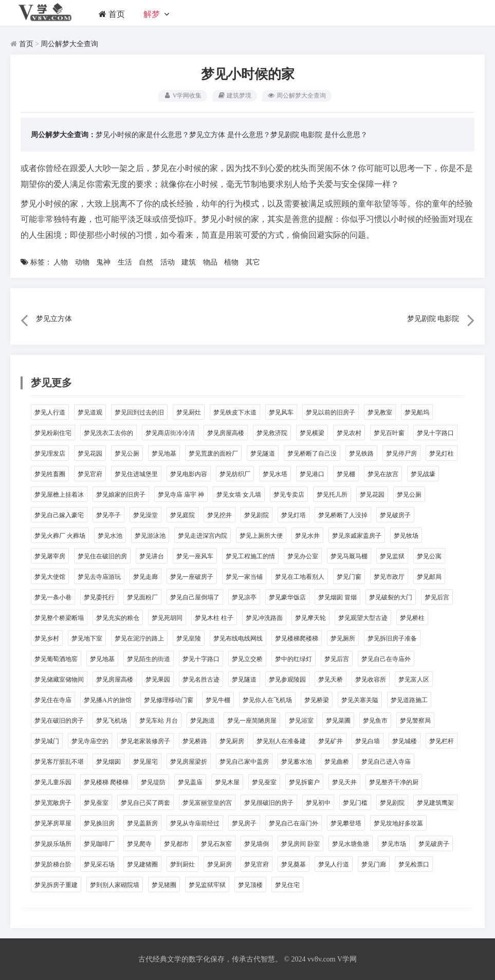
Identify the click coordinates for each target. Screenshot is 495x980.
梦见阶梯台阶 (53, 864)
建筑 (189, 262)
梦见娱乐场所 (53, 844)
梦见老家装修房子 (145, 741)
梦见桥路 (195, 741)
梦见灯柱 (442, 454)
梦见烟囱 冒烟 (337, 597)
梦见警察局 (415, 721)
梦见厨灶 (189, 412)
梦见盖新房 (142, 823)
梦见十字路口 (435, 433)
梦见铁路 (361, 454)
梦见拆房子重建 (56, 885)
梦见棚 (346, 474)
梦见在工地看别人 (300, 577)
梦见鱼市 (375, 721)
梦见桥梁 (317, 700)
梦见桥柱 (412, 618)
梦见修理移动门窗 (169, 700)
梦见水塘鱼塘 (351, 844)
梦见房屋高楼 (226, 433)
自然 (146, 262)
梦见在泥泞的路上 (139, 638)
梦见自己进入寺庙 (386, 762)
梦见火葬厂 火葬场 (60, 536)
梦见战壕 (423, 474)
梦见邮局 (429, 577)
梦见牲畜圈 (50, 474)
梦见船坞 (417, 412)
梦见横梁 (312, 433)
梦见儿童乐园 (53, 782)
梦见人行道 (50, 412)
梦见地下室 (87, 638)
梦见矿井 (331, 741)
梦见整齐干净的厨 (394, 782)
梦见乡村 (47, 638)
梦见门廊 (374, 864)
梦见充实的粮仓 (118, 618)
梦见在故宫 (383, 474)
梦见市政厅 (389, 577)
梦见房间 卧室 (300, 844)
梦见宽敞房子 (53, 803)
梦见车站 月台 (159, 721)
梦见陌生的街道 (149, 659)
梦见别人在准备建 (281, 741)
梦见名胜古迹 (201, 680)
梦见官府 (90, 474)
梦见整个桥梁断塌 (59, 618)
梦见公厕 (127, 454)
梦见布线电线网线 (238, 638)
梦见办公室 (303, 556)
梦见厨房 (232, 741)
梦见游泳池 (150, 536)
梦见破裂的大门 (391, 597)
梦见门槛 (355, 803)
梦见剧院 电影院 (297, 135)
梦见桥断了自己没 (312, 454)
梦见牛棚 (218, 700)
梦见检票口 (414, 864)
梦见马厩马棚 (349, 556)
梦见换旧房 (99, 823)
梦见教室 (380, 412)
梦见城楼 (405, 741)
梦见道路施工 (409, 700)
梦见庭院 (182, 515)
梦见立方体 (207, 135)
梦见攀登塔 (346, 823)
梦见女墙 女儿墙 (239, 495)
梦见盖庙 (190, 782)
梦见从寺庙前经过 (195, 823)
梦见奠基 (294, 864)
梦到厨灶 (182, 864)
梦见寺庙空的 (90, 741)
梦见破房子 (395, 515)
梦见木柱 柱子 (214, 618)
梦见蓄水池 (297, 762)
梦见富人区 (414, 680)
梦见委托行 (99, 597)
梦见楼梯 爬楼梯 (106, 782)
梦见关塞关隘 (360, 700)
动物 (82, 262)
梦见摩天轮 (310, 618)
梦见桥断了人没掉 (343, 515)
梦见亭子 (108, 515)
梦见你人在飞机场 (267, 700)
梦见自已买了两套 (145, 803)
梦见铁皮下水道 (235, 412)
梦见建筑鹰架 (435, 803)
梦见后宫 (437, 597)
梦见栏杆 (442, 741)
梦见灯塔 (294, 515)
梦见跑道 (203, 721)
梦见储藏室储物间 (59, 680)
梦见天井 (344, 782)
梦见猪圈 (164, 885)
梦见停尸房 (401, 454)
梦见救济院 (272, 433)
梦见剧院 (256, 515)
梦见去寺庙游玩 (99, 577)
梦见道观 (90, 412)
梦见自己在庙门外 (294, 823)
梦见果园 (158, 680)
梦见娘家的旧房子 (121, 495)
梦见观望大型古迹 (363, 618)
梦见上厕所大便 (261, 536)
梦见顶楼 (250, 885)
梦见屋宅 (145, 762)
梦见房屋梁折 (189, 762)
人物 (61, 262)
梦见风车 (281, 412)
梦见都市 (176, 844)
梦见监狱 (392, 556)
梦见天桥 (331, 680)
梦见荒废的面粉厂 (213, 454)
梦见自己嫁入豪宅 (59, 515)
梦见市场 (394, 844)
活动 (168, 262)
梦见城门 (47, 741)
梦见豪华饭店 (287, 597)
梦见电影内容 (189, 474)
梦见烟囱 (108, 762)
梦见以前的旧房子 (331, 412)
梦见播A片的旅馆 (108, 700)
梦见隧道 (263, 454)
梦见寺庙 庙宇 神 (181, 495)
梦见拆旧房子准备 (392, 638)
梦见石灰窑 (216, 844)
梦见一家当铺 (244, 577)
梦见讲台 (152, 556)
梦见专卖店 (289, 495)
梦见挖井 (219, 515)
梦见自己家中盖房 (244, 762)
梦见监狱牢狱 (207, 885)
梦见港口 (312, 474)
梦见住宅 (287, 885)
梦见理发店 (50, 454)
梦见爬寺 (139, 844)
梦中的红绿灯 (294, 659)
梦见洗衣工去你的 (108, 433)
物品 (210, 262)
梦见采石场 (99, 864)
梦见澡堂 (145, 515)
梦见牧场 (406, 536)
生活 (125, 262)
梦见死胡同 (167, 618)
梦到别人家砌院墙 (115, 885)
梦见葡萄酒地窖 (56, 659)
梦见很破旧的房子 (269, 803)
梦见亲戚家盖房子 (357, 536)
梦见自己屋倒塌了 (195, 597)
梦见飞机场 (112, 721)
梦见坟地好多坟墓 (398, 823)
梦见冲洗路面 (264, 618)
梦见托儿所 (332, 495)
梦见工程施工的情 (250, 556)
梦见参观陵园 (287, 680)
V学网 (347, 959)
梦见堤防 (153, 782)
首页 (112, 14)
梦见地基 (164, 454)
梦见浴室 (301, 721)
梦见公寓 (429, 556)
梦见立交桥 (247, 659)
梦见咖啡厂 (99, 844)
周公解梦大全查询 (69, 44)
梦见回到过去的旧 (139, 412)
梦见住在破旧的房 (102, 556)
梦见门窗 (349, 577)
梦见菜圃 (338, 721)
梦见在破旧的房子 (59, 721)
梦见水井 (307, 536)
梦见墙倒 (256, 844)
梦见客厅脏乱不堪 (59, 762)
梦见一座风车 (195, 556)
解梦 (152, 14)
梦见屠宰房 (50, 556)
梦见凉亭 (244, 597)
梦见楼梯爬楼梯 (297, 638)
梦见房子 (244, 823)
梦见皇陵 (189, 638)
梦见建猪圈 (142, 864)
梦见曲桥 (337, 762)
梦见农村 (349, 433)
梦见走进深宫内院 (203, 536)
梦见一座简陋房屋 (252, 721)
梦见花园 (90, 454)
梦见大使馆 (50, 577)
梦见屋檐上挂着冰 (59, 495)
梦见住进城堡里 (136, 474)
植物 (231, 262)
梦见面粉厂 (142, 597)
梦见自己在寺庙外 (386, 659)
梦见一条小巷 (53, 597)
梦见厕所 (343, 638)
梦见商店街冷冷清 (170, 433)
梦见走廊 (145, 577)
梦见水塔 (275, 474)
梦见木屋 (227, 782)
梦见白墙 (368, 741)
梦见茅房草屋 (53, 823)
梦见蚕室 (264, 782)
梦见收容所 (371, 680)
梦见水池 (110, 536)
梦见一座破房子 (192, 577)
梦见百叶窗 (389, 433)
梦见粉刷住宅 (53, 433)
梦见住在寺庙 (53, 700)
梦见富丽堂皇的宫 (207, 803)
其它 (253, 262)
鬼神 (103, 262)
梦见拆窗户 (304, 782)
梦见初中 (318, 803)
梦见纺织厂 (235, 474)
